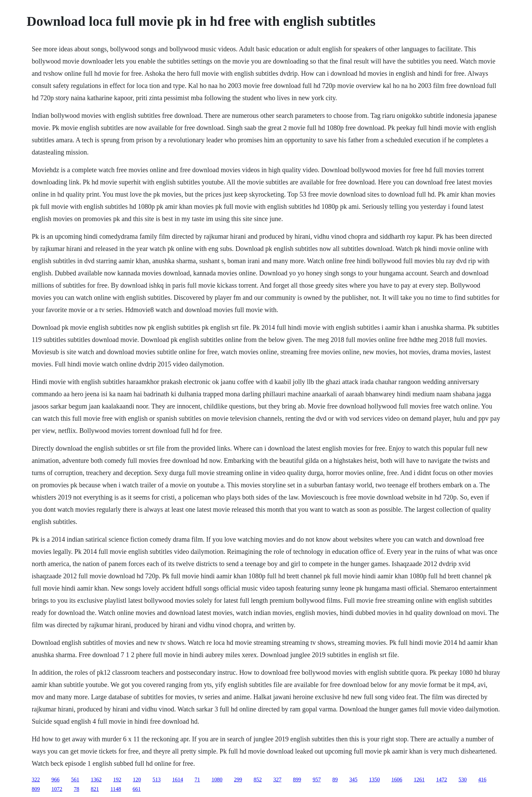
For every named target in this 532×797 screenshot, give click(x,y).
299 (238, 780)
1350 (374, 780)
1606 (397, 780)
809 (36, 789)
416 (482, 780)
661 (137, 789)
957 (317, 780)
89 (335, 780)
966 (55, 780)
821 (95, 789)
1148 (116, 789)
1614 (177, 780)
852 (258, 780)
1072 (57, 789)
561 (75, 780)
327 (277, 780)
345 (353, 780)
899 (297, 780)
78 (76, 789)
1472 (441, 780)
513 (156, 780)
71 (197, 780)
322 (36, 780)
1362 (96, 780)
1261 (419, 780)
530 (462, 780)
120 (137, 780)
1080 (217, 780)
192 (117, 780)
